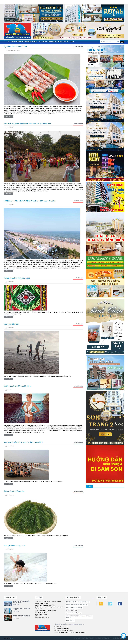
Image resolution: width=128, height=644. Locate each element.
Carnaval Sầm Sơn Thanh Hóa (74, 613)
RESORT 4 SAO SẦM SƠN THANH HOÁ (22, 616)
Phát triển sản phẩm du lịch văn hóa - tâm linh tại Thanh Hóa (27, 124)
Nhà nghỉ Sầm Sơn (31, 42)
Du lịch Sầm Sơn (63, 42)
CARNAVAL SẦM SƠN (72, 610)
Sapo (11, 638)
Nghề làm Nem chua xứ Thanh (15, 47)
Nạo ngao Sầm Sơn (11, 324)
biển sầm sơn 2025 (71, 602)
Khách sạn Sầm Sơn (17, 42)
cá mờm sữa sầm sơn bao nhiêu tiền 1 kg (77, 605)
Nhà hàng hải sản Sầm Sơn (47, 42)
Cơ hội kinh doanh (78, 46)
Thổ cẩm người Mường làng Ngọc (17, 278)
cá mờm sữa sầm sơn (83, 602)
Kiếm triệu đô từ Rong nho (14, 491)
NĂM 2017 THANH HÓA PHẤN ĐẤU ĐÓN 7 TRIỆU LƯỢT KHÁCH (29, 201)
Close (5, 41)
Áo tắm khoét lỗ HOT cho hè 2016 (17, 386)
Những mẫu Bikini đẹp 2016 (15, 545)
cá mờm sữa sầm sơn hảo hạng (74, 607)
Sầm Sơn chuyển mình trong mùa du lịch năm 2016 (23, 442)
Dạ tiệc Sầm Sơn (70, 620)
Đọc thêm (8, 116)
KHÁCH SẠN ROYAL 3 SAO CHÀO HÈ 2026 (22, 609)
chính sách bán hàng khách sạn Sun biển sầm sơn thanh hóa (79, 617)
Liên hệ (72, 42)
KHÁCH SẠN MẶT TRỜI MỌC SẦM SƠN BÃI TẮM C (22, 602)
